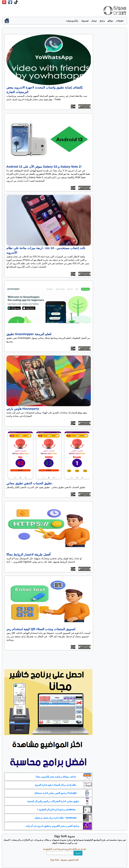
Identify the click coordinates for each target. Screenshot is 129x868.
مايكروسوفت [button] (72, 21)
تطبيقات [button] (120, 21)
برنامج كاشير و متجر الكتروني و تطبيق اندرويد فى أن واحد (52, 826)
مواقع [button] (110, 21)
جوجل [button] (94, 21)
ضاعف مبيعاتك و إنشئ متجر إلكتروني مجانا (56, 777)
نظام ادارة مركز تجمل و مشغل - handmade (55, 818)
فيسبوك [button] (85, 21)
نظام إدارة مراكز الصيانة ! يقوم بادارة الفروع (56, 785)
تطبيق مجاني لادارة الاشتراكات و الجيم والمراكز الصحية (53, 801)
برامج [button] (102, 21)
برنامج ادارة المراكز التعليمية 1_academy (56, 810)
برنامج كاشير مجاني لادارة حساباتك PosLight (55, 793)
